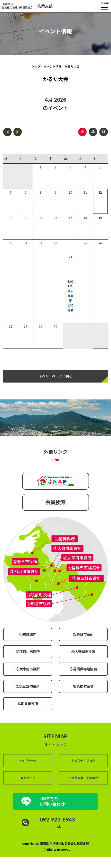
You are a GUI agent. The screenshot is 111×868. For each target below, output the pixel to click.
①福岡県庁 (28, 634)
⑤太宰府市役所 (28, 669)
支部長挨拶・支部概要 (83, 778)
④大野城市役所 (83, 652)
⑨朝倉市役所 (28, 704)
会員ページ (28, 778)
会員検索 (55, 502)
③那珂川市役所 (28, 652)
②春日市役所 (83, 634)
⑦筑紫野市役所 (28, 686)
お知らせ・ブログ (83, 760)
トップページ (28, 760)
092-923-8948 (58, 819)
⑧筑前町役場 (83, 686)
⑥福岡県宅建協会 (83, 669)
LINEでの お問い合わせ (52, 801)
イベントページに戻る (55, 376)
